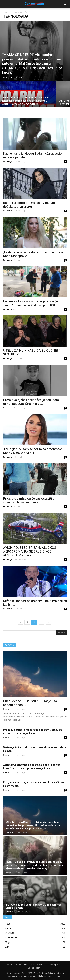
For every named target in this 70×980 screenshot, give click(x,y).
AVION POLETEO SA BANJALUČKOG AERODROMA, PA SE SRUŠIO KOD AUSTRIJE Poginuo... (30, 551)
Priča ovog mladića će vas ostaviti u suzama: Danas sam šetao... (29, 500)
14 (41, 622)
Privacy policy (55, 965)
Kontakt (18, 965)
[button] (66, 4)
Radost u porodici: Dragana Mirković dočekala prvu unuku (29, 205)
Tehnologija (17, 12)
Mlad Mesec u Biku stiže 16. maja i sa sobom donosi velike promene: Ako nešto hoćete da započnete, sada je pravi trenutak (33, 825)
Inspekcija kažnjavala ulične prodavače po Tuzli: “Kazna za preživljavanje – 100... (33, 303)
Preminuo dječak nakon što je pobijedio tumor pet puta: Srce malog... (31, 402)
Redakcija (7, 77)
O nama (8, 965)
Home (6, 12)
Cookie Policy (34, 968)
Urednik (7, 709)
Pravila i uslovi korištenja (35, 965)
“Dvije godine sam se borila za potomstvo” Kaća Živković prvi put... (33, 451)
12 (27, 622)
